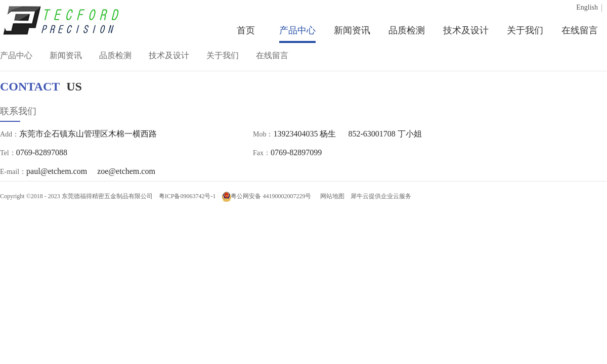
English (587, 7)
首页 (246, 30)
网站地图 (331, 196)
